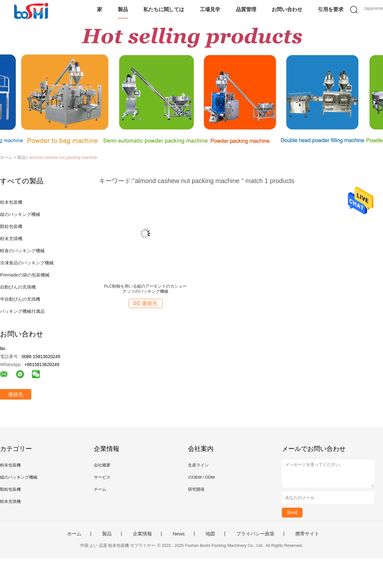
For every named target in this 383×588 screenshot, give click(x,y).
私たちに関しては (164, 9)
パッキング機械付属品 (22, 311)
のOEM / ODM (201, 477)
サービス (102, 477)
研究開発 (196, 489)
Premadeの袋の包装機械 (25, 275)
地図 (210, 534)
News (179, 534)
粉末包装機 (11, 202)
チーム (100, 489)
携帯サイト (307, 534)
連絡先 (16, 394)
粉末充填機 (11, 239)
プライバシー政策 (255, 534)
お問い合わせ (287, 9)
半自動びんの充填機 (20, 299)
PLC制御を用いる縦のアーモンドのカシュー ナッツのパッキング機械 (145, 289)
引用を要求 (331, 9)
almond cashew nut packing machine (63, 157)
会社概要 (102, 465)
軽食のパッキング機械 (22, 251)
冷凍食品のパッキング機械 (27, 263)
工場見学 (210, 9)
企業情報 (142, 534)
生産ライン (198, 465)
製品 (123, 9)
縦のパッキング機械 (20, 214)
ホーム (74, 534)
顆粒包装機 (11, 226)
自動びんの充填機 (18, 287)
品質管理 (246, 9)
